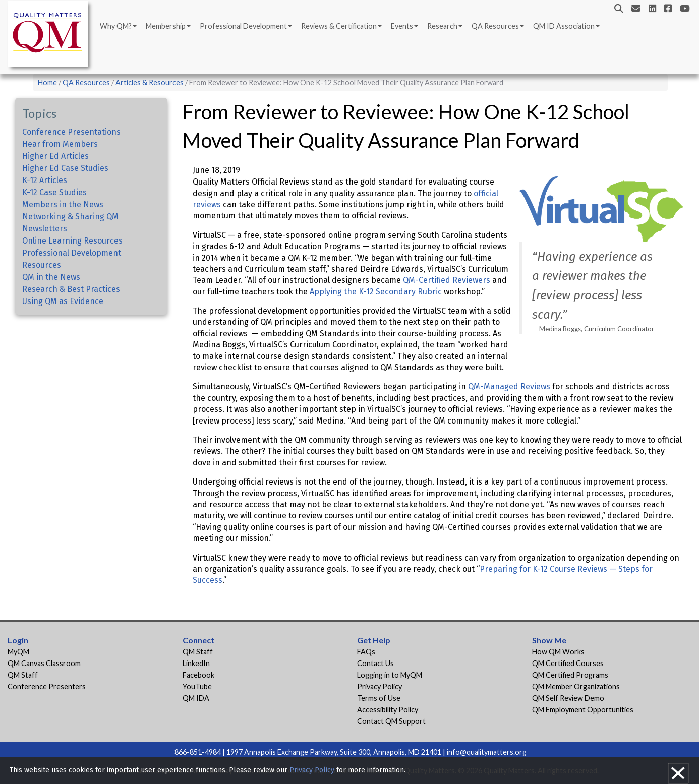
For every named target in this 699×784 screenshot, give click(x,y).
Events (402, 26)
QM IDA (196, 698)
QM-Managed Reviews (509, 386)
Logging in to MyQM (390, 675)
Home (47, 82)
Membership (166, 26)
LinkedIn (196, 663)
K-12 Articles (45, 180)
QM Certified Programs (570, 675)
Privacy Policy (380, 686)
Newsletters (45, 229)
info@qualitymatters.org (487, 752)
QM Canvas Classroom (44, 663)
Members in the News (63, 204)
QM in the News (51, 277)
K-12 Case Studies (54, 192)
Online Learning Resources (72, 241)
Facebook (198, 675)
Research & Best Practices (71, 289)
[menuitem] (118, 26)
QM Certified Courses (568, 663)
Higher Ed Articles (55, 156)
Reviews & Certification (339, 26)
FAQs (366, 652)
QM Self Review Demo (568, 698)
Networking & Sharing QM (70, 217)
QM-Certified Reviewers (447, 280)
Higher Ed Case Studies (65, 168)
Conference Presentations (71, 132)
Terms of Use (379, 698)
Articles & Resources (150, 82)
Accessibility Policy (388, 710)
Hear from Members (60, 144)
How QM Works (558, 652)
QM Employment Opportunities (583, 710)
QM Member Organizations (576, 686)
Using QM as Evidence (63, 301)
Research (442, 26)
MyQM (18, 652)
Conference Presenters (47, 686)
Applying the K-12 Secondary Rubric (376, 292)
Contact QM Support (391, 721)
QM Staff (23, 675)
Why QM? (116, 26)
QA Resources (495, 26)
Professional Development (243, 26)
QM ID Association (564, 26)
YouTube (197, 686)
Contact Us (375, 663)
